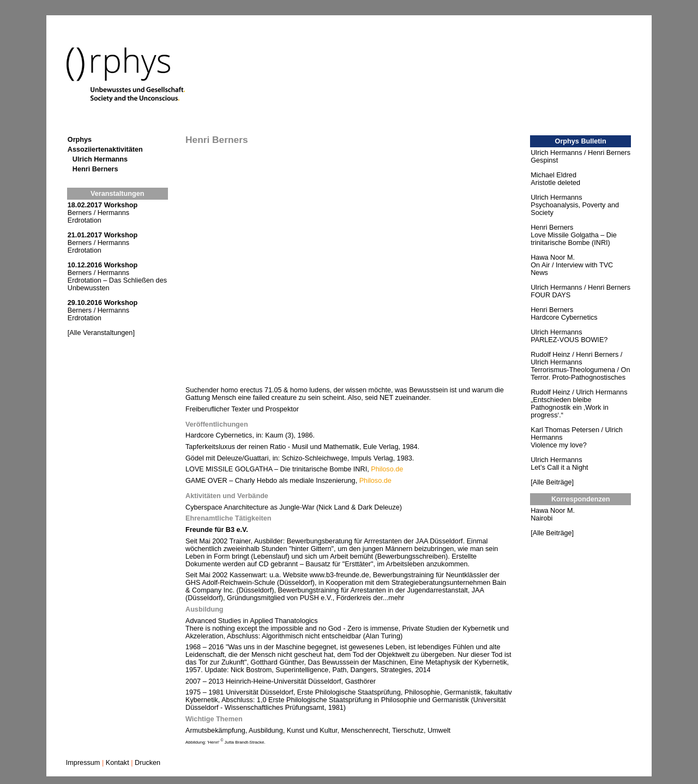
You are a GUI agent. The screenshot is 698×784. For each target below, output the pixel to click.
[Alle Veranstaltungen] (101, 333)
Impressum (83, 763)
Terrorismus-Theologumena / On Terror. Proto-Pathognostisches (580, 374)
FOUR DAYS (550, 295)
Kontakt (118, 763)
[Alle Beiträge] (552, 482)
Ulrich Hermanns (100, 159)
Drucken (148, 763)
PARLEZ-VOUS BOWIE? (569, 340)
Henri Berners (95, 169)
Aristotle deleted (555, 183)
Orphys (80, 140)
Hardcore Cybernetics (564, 318)
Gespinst (544, 160)
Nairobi (541, 518)
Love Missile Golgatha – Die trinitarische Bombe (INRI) (574, 239)
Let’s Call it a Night (559, 468)
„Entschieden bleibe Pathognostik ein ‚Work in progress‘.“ (570, 408)
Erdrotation (85, 220)
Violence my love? (558, 445)
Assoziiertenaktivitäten (105, 149)
